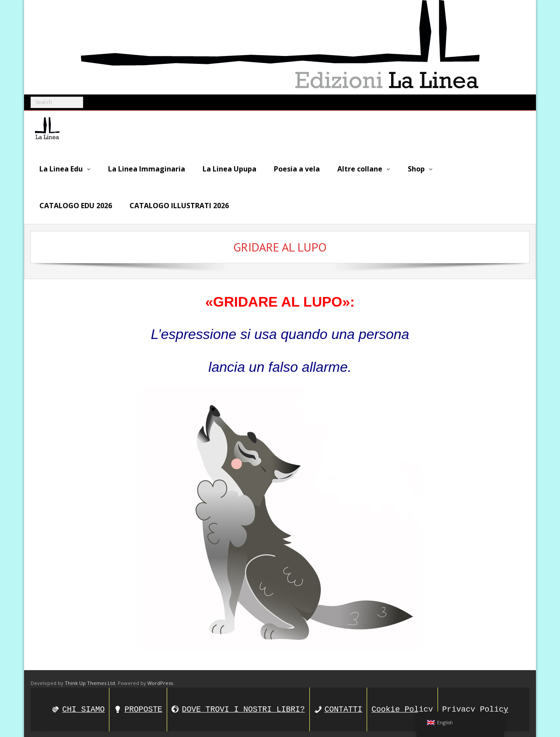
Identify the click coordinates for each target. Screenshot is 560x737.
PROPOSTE (143, 706)
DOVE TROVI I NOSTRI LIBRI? (243, 706)
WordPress (160, 680)
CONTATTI (343, 706)
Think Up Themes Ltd (90, 680)
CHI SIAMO (83, 706)
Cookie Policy (402, 706)
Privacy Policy (475, 706)
